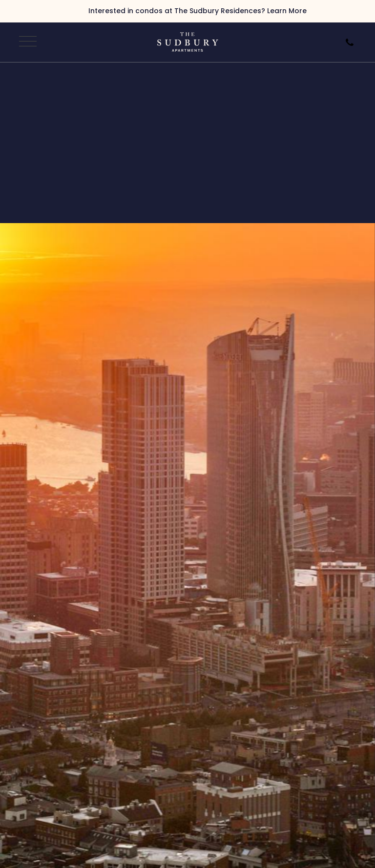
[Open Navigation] (26, 42)
